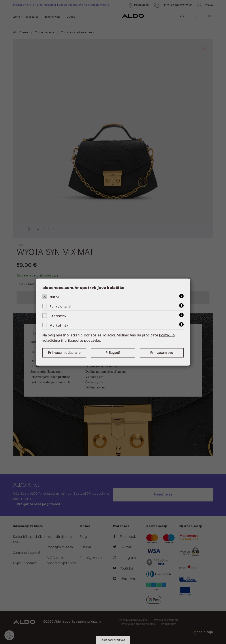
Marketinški (59, 326)
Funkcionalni (60, 307)
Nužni (54, 297)
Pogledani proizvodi (113, 640)
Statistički (58, 316)
